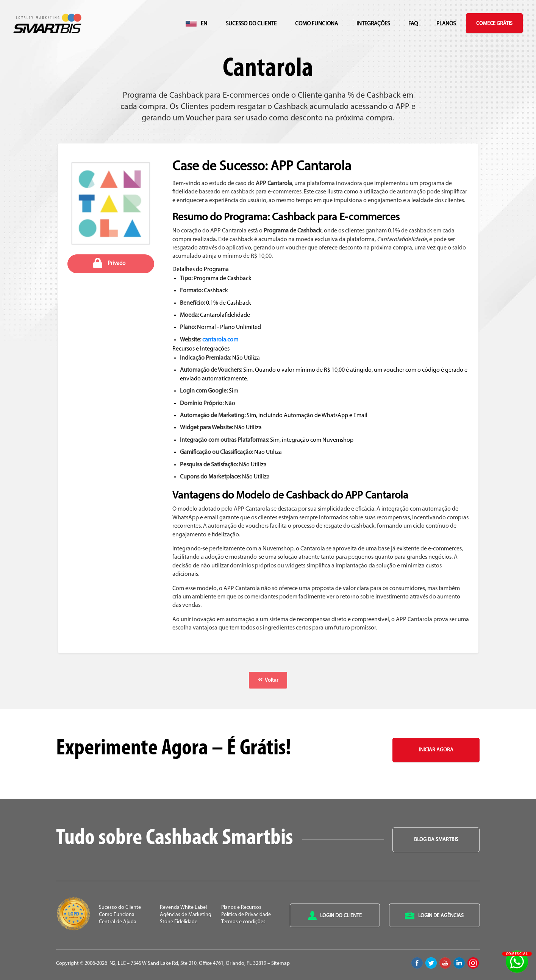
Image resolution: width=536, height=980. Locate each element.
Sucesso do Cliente (251, 24)
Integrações (373, 24)
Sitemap (281, 964)
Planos (446, 24)
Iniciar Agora (436, 750)
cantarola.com (220, 340)
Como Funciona (316, 24)
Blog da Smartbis (436, 840)
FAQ (413, 24)
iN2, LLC (117, 964)
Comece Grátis (494, 24)
